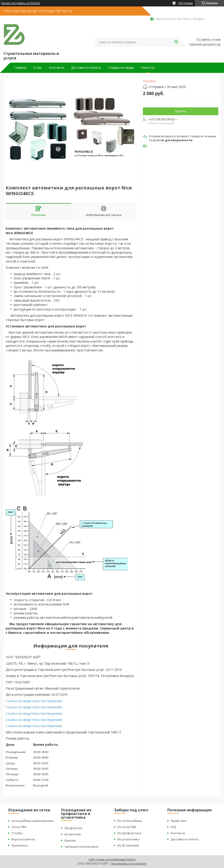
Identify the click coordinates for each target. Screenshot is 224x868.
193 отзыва (185, 3)
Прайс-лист (179, 821)
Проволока (20, 845)
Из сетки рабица (130, 821)
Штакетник (73, 834)
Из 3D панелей (128, 845)
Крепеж (70, 840)
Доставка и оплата (86, 68)
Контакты (57, 68)
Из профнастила (129, 833)
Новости (148, 68)
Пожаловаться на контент (129, 864)
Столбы (17, 833)
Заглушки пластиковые (81, 847)
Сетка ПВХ (19, 827)
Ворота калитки (23, 839)
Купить (181, 111)
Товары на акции (121, 68)
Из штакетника (129, 839)
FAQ (173, 827)
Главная (20, 68)
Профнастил (73, 828)
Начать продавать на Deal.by (21, 3)
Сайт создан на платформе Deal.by (112, 859)
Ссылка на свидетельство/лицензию (34, 701)
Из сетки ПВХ (127, 827)
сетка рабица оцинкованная (32, 821)
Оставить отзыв (209, 40)
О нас (38, 68)
